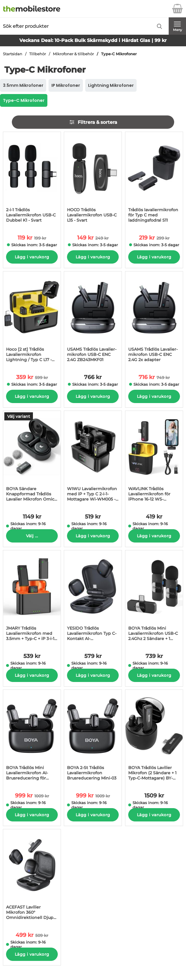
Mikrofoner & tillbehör (73, 54)
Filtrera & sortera (93, 122)
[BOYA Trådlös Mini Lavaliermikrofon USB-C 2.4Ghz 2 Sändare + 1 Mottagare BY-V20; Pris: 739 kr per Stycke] (154, 597)
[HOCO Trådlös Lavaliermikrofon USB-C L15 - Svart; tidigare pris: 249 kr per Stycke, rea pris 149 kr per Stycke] (93, 179)
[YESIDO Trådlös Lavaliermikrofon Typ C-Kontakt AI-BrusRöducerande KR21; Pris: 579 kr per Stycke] (93, 597)
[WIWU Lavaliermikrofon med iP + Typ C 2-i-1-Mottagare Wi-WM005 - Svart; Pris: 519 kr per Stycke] (93, 458)
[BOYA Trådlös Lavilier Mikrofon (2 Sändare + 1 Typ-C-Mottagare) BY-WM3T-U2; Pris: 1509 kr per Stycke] (154, 737)
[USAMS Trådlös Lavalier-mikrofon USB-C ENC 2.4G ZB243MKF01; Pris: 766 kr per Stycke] (93, 319)
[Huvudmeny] (177, 26)
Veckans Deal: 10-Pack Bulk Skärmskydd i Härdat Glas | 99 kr (93, 40)
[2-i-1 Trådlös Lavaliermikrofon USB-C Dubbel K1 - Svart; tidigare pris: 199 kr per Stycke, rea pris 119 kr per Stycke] (32, 179)
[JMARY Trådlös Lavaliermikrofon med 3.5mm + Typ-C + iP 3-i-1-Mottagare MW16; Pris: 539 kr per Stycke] (32, 597)
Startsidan (13, 54)
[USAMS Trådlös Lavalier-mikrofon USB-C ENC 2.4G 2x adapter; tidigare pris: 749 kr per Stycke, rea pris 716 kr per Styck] (154, 319)
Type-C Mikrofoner (119, 54)
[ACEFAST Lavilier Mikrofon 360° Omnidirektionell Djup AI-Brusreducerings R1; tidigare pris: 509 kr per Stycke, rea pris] (32, 876)
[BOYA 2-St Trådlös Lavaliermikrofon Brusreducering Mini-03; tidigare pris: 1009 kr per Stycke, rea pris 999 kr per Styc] (93, 737)
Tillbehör (38, 54)
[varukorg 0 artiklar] (177, 9)
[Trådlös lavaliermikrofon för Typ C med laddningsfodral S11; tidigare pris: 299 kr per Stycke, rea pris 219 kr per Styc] (154, 179)
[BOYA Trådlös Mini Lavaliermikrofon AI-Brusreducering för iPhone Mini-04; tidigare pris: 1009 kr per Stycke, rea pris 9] (32, 737)
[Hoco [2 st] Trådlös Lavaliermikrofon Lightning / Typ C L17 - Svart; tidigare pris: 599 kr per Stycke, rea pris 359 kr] (32, 319)
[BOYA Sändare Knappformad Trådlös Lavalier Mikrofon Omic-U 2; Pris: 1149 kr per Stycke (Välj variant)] (32, 458)
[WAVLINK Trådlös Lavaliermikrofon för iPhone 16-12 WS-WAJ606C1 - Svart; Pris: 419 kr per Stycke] (154, 458)
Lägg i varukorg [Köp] (32, 257)
